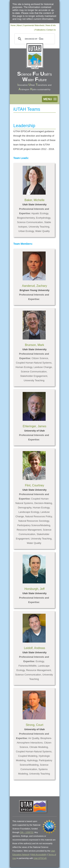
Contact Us (51, 30)
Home (13, 25)
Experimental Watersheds (34, 25)
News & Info (51, 25)
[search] (34, 39)
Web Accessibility (39, 855)
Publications (40, 30)
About (19, 25)
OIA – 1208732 (27, 832)
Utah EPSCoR (40, 858)
